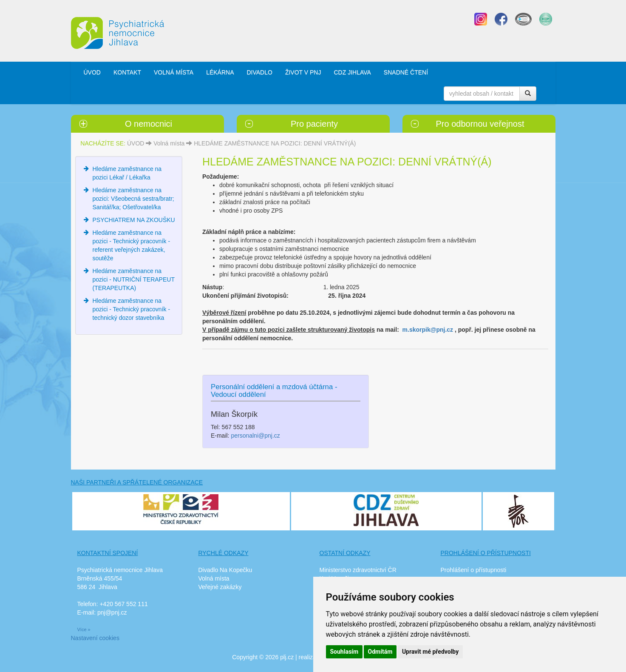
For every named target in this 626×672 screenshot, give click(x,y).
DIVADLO (259, 72)
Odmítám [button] (380, 652)
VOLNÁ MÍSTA (174, 72)
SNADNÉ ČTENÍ (406, 72)
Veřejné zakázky (220, 587)
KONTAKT (127, 72)
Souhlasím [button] (344, 652)
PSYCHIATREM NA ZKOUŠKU (134, 220)
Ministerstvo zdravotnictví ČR (358, 570)
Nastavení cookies (95, 638)
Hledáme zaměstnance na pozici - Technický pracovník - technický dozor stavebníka (132, 309)
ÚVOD (92, 72)
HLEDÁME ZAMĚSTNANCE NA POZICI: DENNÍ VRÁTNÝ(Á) (275, 143)
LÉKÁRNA (220, 72)
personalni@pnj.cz (255, 436)
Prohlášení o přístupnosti (474, 570)
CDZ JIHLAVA (352, 72)
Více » (84, 629)
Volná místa (169, 143)
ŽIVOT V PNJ (303, 72)
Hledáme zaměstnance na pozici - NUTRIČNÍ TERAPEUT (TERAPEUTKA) (134, 279)
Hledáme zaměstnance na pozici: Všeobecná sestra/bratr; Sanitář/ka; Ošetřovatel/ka (133, 199)
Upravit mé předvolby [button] (430, 652)
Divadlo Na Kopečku (225, 570)
